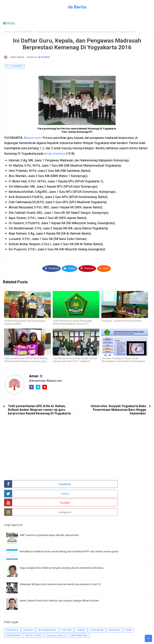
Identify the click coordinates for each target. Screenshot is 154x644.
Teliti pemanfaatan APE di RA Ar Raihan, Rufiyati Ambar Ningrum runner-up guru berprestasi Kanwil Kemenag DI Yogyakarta (39, 408)
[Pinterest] (87, 267)
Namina (95, 637)
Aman (34, 374)
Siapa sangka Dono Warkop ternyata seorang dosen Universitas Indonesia (66, 548)
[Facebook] (52, 267)
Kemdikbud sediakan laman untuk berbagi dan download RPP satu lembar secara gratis (75, 532)
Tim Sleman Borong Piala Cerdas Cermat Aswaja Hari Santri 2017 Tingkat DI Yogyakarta (75, 360)
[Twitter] (69, 267)
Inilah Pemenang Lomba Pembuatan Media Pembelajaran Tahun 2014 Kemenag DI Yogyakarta (73, 322)
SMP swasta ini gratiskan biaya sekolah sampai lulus (53, 515)
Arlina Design (76, 637)
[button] (104, 267)
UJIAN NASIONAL (78, 616)
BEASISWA (12, 610)
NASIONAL (115, 610)
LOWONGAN (97, 610)
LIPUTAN (67, 610)
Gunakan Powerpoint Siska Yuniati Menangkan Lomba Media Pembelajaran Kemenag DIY (124, 360)
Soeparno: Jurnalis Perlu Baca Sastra (122, 319)
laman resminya (55, 154)
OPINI (129, 610)
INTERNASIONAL (47, 610)
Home (7, 32)
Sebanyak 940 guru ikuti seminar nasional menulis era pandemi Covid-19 (65, 564)
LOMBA (81, 610)
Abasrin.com (32, 138)
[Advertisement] (33, 449)
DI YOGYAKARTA (23, 32)
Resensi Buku (55, 616)
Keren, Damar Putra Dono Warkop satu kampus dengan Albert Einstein (64, 581)
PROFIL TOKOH (34, 616)
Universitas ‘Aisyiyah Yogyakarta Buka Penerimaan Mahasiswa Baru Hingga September (118, 408)
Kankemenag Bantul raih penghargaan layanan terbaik (25, 321)
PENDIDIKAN (13, 616)
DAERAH (28, 610)
